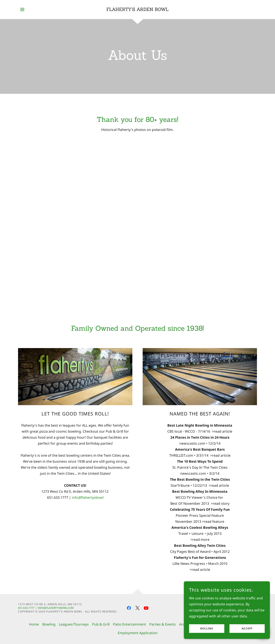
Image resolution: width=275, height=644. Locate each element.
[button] (22, 9)
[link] (137, 10)
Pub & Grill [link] (101, 624)
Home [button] (34, 624)
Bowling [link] (49, 624)
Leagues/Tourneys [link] (74, 624)
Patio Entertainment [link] (129, 624)
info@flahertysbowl (88, 497)
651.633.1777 (26, 608)
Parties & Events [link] (163, 624)
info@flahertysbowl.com (56, 608)
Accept (247, 629)
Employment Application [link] (138, 633)
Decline (207, 629)
